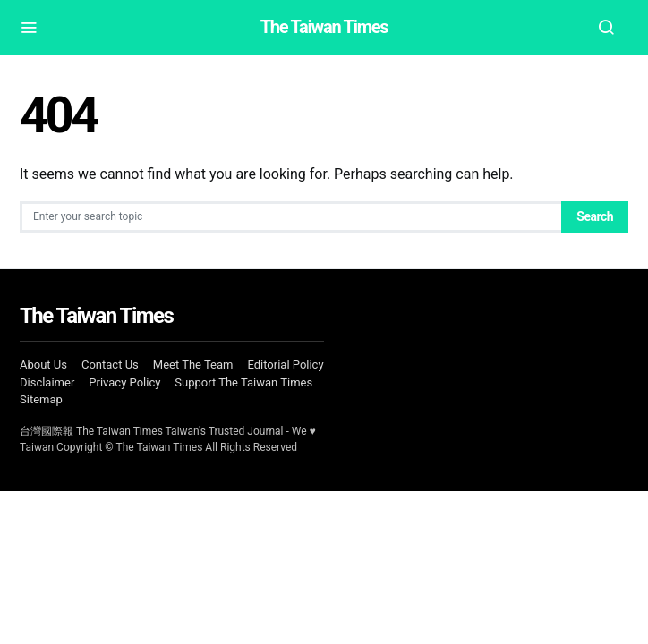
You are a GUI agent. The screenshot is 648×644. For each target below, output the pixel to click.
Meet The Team (193, 364)
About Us (43, 364)
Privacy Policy (124, 382)
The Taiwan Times (324, 27)
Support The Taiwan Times (243, 382)
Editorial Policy (285, 364)
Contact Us (110, 364)
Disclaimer (47, 382)
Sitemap (41, 399)
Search (595, 216)
